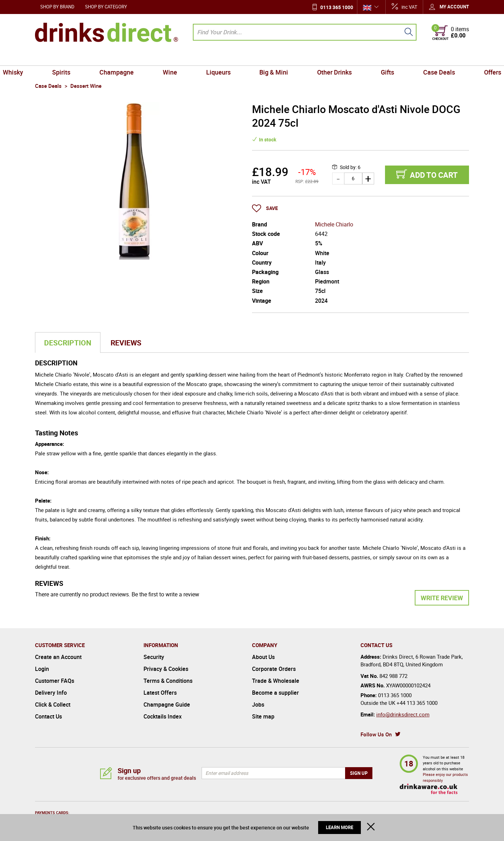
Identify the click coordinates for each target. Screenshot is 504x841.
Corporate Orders (274, 669)
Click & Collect (53, 705)
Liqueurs (222, 57)
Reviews (126, 343)
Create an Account (58, 657)
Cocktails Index (163, 716)
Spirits (89, 57)
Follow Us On (376, 734)
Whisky (48, 57)
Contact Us (48, 716)
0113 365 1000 (337, 7)
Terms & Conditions (168, 681)
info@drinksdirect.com (403, 714)
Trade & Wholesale (276, 681)
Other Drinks (323, 57)
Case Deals (412, 57)
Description (68, 343)
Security (154, 657)
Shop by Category (106, 7)
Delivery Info (51, 693)
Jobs (258, 705)
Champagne (136, 57)
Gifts (368, 57)
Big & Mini (270, 57)
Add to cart (434, 175)
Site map (263, 716)
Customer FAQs (55, 681)
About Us (263, 657)
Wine (181, 57)
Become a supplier (275, 693)
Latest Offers (160, 693)
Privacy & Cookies (166, 669)
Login (42, 669)
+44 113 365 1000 (417, 703)
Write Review (442, 598)
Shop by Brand (57, 7)
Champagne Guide (167, 705)
